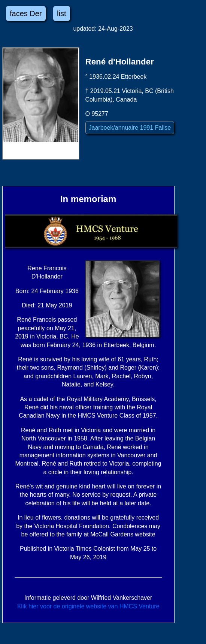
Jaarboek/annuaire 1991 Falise (130, 128)
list (61, 13)
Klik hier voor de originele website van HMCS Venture (88, 606)
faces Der (26, 13)
